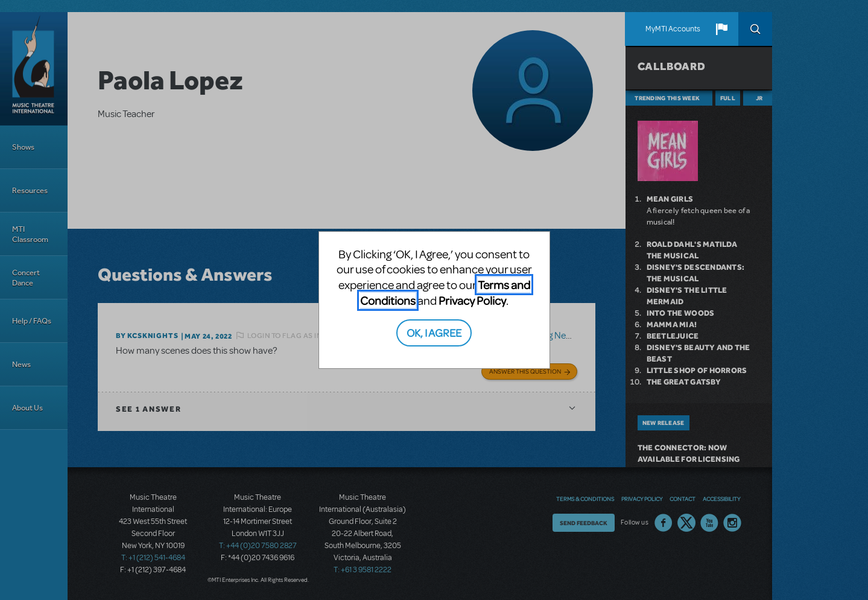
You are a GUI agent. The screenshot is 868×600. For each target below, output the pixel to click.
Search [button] (755, 29)
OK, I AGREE (434, 332)
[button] (721, 29)
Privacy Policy (472, 300)
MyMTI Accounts (673, 29)
